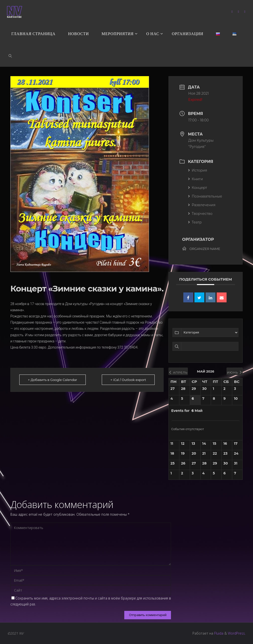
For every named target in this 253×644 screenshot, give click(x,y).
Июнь (235, 372)
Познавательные (205, 196)
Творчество (200, 214)
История (198, 170)
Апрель (178, 372)
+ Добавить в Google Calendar (53, 380)
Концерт (198, 188)
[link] (10, 56)
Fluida (218, 633)
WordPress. (237, 633)
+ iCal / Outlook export (128, 380)
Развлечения (202, 205)
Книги (196, 179)
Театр (195, 222)
